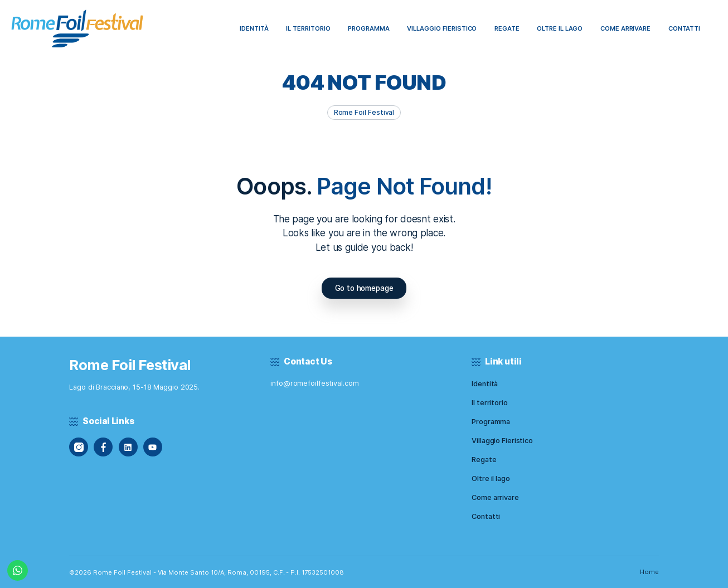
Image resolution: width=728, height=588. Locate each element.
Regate (484, 460)
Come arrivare (495, 497)
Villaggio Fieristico (502, 441)
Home (649, 572)
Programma (491, 422)
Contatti (486, 516)
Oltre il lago (491, 478)
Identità (485, 384)
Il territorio (490, 403)
